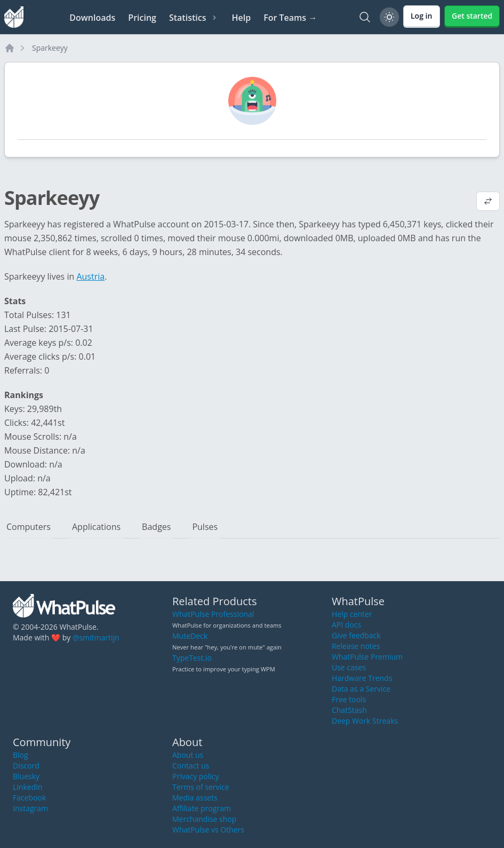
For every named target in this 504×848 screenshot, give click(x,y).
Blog (21, 755)
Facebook (29, 798)
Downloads (92, 18)
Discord (26, 766)
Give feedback (356, 635)
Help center (352, 614)
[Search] (365, 17)
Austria (90, 276)
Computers (29, 527)
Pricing (142, 18)
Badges (156, 527)
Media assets (195, 798)
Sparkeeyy (50, 48)
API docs (346, 625)
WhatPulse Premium (367, 657)
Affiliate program (202, 808)
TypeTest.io (192, 658)
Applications (96, 527)
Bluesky (26, 776)
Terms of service (201, 787)
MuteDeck (190, 636)
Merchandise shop (204, 819)
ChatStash (349, 710)
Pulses (205, 527)
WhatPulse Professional (213, 614)
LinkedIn (28, 787)
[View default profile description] (488, 202)
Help (241, 18)
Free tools (349, 699)
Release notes (356, 646)
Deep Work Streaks (365, 721)
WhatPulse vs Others (208, 830)
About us (188, 755)
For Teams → (290, 18)
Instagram (30, 808)
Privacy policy (196, 776)
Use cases (349, 667)
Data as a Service (361, 689)
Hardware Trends (362, 678)
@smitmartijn (96, 637)
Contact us (191, 766)
